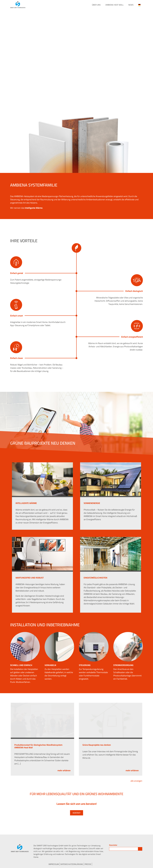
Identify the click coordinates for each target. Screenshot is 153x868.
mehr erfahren (64, 770)
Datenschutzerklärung (72, 864)
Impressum (54, 864)
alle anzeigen (136, 781)
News (131, 5)
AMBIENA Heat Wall (115, 5)
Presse (88, 864)
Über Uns (96, 5)
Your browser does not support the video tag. (76, 48)
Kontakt (77, 813)
